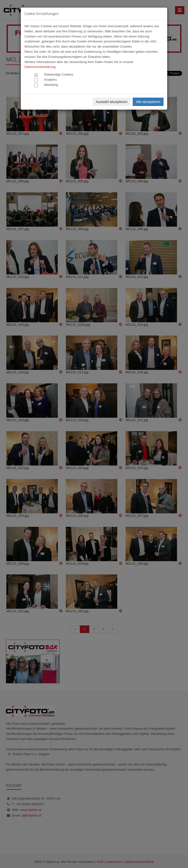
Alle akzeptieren (148, 102)
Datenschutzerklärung (40, 67)
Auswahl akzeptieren (112, 102)
